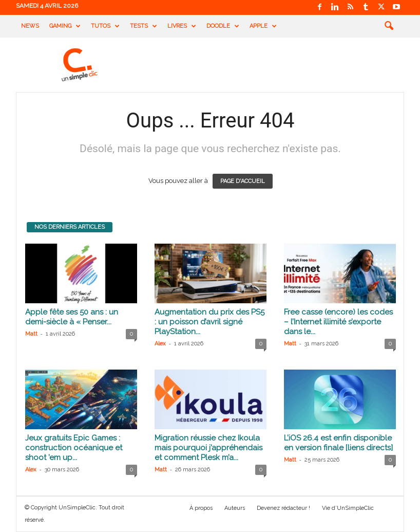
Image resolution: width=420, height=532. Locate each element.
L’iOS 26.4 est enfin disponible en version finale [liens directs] (338, 443)
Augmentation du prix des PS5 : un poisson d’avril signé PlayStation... (209, 322)
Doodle (223, 26)
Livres (182, 26)
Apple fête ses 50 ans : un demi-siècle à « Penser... (72, 317)
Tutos (105, 26)
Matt (31, 334)
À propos (201, 508)
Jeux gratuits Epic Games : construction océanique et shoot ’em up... (74, 448)
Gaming (65, 26)
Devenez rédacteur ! (283, 508)
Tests (144, 26)
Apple (263, 26)
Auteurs (235, 508)
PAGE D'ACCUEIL (243, 181)
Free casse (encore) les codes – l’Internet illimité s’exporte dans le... (338, 322)
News (30, 26)
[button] (389, 26)
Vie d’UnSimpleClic (348, 508)
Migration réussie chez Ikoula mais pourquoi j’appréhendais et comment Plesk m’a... (208, 448)
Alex (160, 344)
